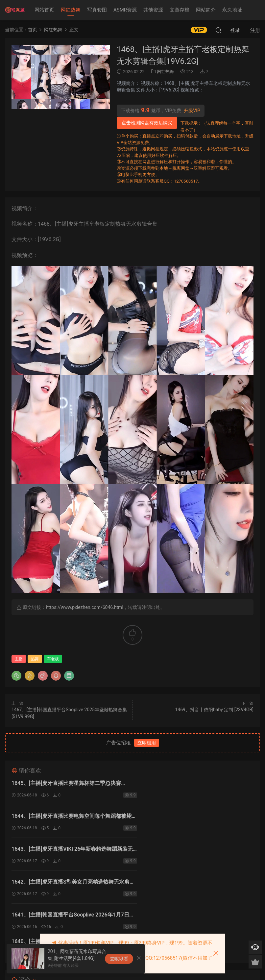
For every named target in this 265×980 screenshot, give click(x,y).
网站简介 (206, 10)
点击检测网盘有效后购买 (147, 123)
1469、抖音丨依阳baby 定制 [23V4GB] (214, 710)
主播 (19, 659)
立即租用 (147, 743)
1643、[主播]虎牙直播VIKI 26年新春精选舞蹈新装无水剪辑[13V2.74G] (70, 817)
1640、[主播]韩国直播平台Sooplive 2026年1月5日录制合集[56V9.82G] (194, 851)
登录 (138, 904)
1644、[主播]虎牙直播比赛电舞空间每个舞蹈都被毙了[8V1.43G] (193, 784)
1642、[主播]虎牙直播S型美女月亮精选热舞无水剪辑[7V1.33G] (194, 817)
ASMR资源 (125, 10)
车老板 (53, 659)
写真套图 (97, 10)
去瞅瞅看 (119, 959)
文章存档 (180, 10)
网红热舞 (71, 10)
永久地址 (232, 10)
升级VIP (192, 111)
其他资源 (153, 10)
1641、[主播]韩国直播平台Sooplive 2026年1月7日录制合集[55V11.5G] (70, 851)
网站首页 (44, 10)
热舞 (35, 659)
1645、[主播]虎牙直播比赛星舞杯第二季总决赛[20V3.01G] (66, 784)
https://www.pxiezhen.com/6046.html (84, 607)
